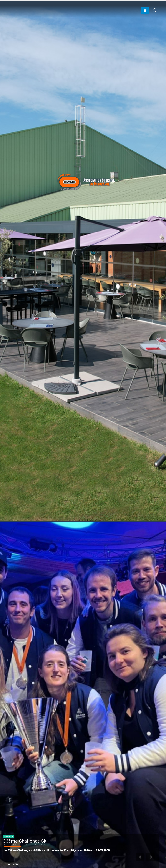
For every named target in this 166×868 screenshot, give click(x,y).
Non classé (9, 836)
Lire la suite (12, 864)
